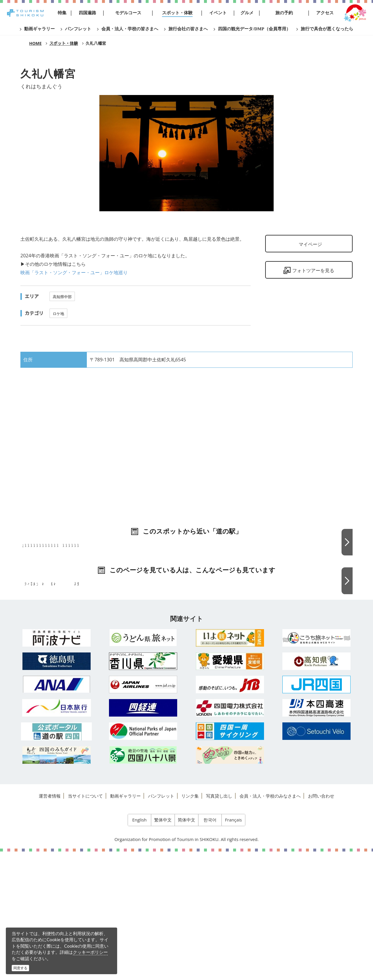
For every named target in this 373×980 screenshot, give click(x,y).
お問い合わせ (321, 924)
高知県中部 (62, 297)
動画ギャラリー (125, 924)
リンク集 (190, 924)
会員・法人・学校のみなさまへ (270, 924)
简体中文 (186, 948)
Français (233, 948)
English (140, 948)
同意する (20, 968)
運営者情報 (50, 924)
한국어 (210, 948)
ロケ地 (58, 314)
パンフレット (161, 924)
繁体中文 (163, 948)
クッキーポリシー (90, 952)
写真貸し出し (219, 924)
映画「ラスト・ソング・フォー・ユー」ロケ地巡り (74, 272)
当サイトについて (85, 924)
